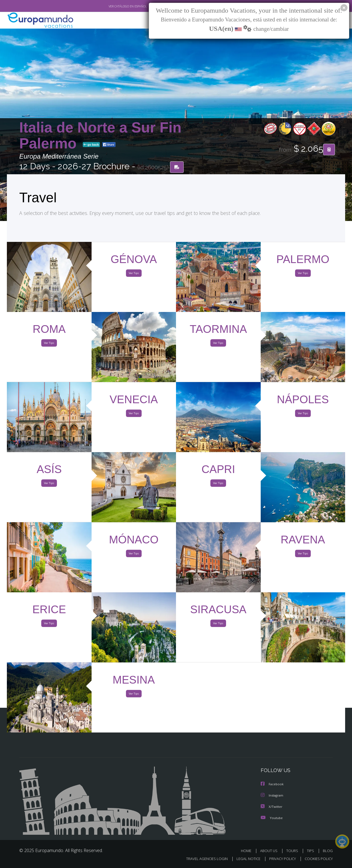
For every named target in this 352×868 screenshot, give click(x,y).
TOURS (293, 851)
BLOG (328, 851)
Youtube (272, 818)
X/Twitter (272, 807)
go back (91, 145)
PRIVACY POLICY (280, 859)
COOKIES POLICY (317, 859)
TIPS (311, 851)
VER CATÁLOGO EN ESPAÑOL (115, 6)
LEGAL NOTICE (245, 859)
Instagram (273, 796)
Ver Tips (134, 274)
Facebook (273, 785)
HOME (248, 851)
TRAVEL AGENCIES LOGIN (202, 859)
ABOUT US (270, 851)
